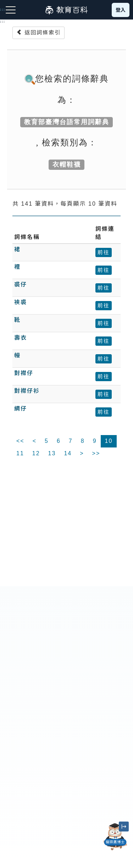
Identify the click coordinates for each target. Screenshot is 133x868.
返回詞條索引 (38, 32)
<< (20, 441)
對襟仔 (24, 373)
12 (36, 453)
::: (3, 22)
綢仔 (21, 409)
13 (52, 453)
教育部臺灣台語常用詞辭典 (67, 122)
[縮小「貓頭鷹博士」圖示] (124, 827)
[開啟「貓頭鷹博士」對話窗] (115, 837)
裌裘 (21, 302)
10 (109, 441)
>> (96, 453)
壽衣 (21, 338)
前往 (104, 252)
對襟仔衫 (27, 391)
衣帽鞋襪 (67, 165)
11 (20, 453)
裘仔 (21, 285)
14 (68, 453)
